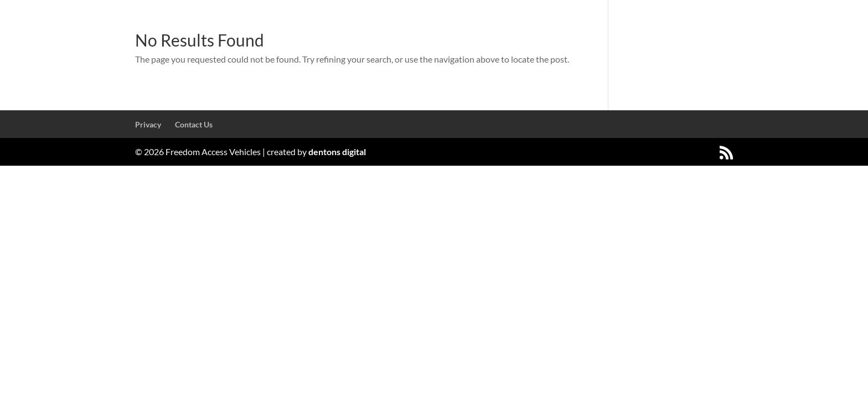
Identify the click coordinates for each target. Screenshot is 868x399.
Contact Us (194, 124)
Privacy (148, 124)
